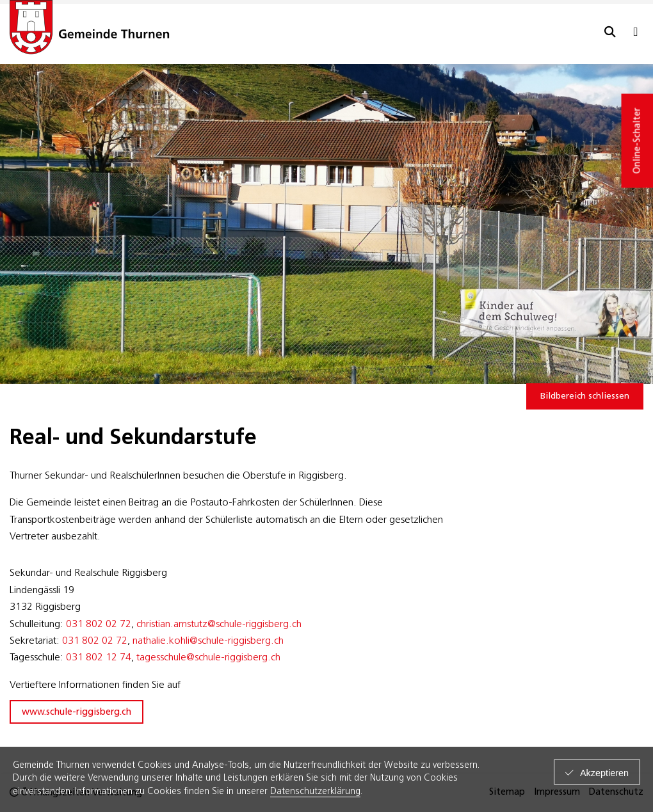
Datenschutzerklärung (315, 792)
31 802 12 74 (101, 658)
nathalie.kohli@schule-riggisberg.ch (208, 641)
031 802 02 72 (99, 625)
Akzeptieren (604, 773)
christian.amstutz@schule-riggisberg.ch (219, 625)
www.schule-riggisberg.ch (77, 712)
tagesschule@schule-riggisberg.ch (208, 658)
